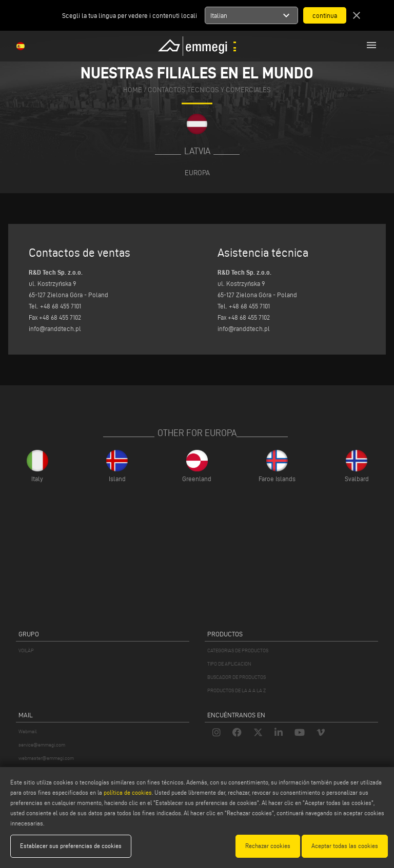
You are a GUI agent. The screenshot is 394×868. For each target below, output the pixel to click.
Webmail (28, 731)
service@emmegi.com (42, 745)
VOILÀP (26, 650)
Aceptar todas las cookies (345, 846)
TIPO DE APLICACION (229, 664)
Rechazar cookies (268, 846)
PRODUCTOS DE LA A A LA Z (237, 690)
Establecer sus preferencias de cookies (71, 846)
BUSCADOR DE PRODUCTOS (237, 677)
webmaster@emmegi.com (46, 758)
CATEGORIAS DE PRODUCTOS (238, 650)
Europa (197, 173)
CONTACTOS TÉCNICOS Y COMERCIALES (209, 90)
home (133, 90)
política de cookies (128, 792)
